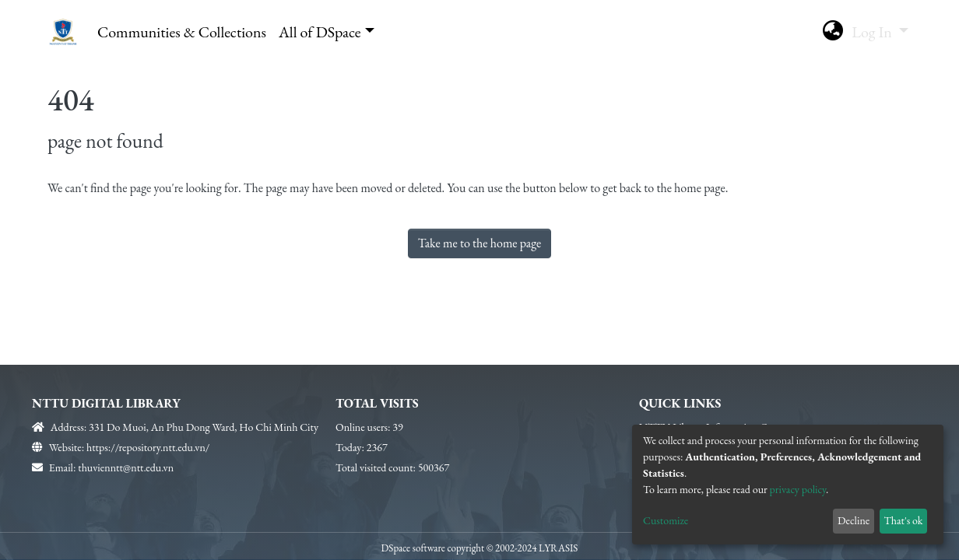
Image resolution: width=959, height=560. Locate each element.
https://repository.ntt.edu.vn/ (148, 447)
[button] (833, 32)
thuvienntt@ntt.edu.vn (126, 467)
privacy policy (798, 489)
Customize (666, 520)
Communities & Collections (182, 32)
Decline (854, 520)
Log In (873, 32)
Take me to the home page (480, 243)
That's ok (903, 520)
